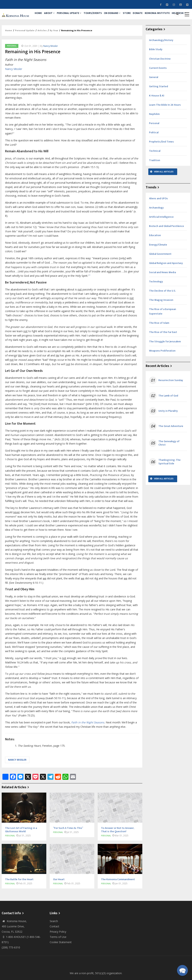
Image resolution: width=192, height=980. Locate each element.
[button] (182, 970)
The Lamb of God (168, 416)
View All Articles (164, 192)
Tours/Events (103, 16)
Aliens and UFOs (158, 219)
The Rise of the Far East (163, 352)
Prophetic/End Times (161, 162)
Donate (157, 16)
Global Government (160, 274)
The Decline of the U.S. (162, 311)
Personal (12, 66)
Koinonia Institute (49, 32)
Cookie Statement (61, 962)
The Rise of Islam (159, 343)
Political (154, 153)
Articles (42, 51)
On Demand (125, 16)
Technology (156, 302)
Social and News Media (162, 292)
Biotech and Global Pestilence (166, 246)
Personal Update (77, 16)
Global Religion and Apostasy (166, 283)
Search (54, 941)
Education (155, 256)
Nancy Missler (51, 66)
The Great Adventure (171, 446)
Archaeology (156, 228)
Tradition (155, 180)
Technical (155, 171)
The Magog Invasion (161, 320)
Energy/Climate (158, 265)
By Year (54, 51)
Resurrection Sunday (171, 401)
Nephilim (154, 134)
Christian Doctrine (160, 79)
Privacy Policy (58, 952)
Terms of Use (58, 957)
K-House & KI (157, 116)
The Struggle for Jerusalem (165, 362)
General (154, 97)
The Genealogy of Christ (169, 463)
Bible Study (156, 70)
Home (40, 16)
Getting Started (159, 106)
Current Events (158, 88)
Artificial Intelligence (161, 237)
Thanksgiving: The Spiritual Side (169, 482)
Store (143, 16)
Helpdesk (73, 32)
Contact (54, 946)
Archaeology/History (161, 60)
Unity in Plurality (168, 431)
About (54, 16)
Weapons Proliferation (162, 371)
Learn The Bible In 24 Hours (165, 125)
